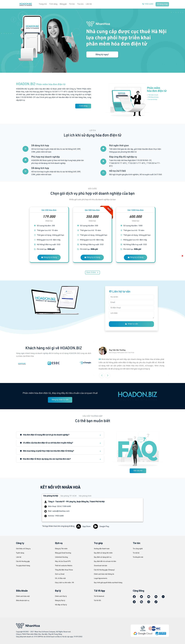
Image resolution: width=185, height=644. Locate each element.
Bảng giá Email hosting (63, 553)
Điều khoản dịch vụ (23, 601)
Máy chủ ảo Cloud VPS (63, 562)
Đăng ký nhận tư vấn (60, 400)
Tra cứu (80, 4)
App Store (84, 527)
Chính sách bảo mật (23, 596)
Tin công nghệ (138, 549)
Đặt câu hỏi (138, 471)
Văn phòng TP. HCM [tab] (68, 496)
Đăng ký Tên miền (61, 549)
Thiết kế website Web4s (64, 566)
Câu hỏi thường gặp (23, 562)
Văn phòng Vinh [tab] (85, 496)
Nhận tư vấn (131, 324)
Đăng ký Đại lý (60, 601)
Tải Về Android (99, 596)
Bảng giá (63, 4)
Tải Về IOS (97, 601)
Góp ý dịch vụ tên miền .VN (64, 583)
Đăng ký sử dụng (49, 257)
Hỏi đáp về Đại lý (61, 605)
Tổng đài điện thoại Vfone (64, 570)
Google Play (101, 527)
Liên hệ (89, 4)
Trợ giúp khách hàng (23, 566)
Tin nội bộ (136, 553)
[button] (108, 375)
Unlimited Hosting (61, 557)
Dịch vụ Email (60, 574)
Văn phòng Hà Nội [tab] (51, 496)
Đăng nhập (162, 4)
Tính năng (53, 4)
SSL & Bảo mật (60, 578)
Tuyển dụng (20, 553)
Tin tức (72, 4)
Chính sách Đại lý (61, 596)
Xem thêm (92, 273)
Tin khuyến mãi (138, 557)
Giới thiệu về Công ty (23, 549)
